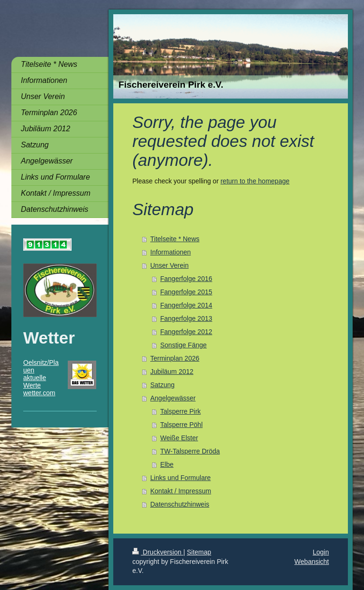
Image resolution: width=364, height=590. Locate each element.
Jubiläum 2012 (172, 372)
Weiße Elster (179, 438)
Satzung (162, 385)
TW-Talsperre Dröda (190, 451)
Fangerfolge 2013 (186, 318)
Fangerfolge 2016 (186, 279)
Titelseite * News (175, 239)
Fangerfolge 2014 (186, 305)
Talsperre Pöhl (182, 425)
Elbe (167, 464)
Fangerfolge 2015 (186, 292)
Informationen (171, 252)
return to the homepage (255, 181)
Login (321, 552)
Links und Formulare (181, 478)
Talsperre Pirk (181, 411)
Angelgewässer (173, 398)
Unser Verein (169, 265)
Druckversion (158, 552)
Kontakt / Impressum (181, 491)
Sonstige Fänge (183, 345)
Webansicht (312, 562)
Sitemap (199, 552)
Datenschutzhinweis (180, 504)
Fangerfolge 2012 (186, 332)
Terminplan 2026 (175, 358)
